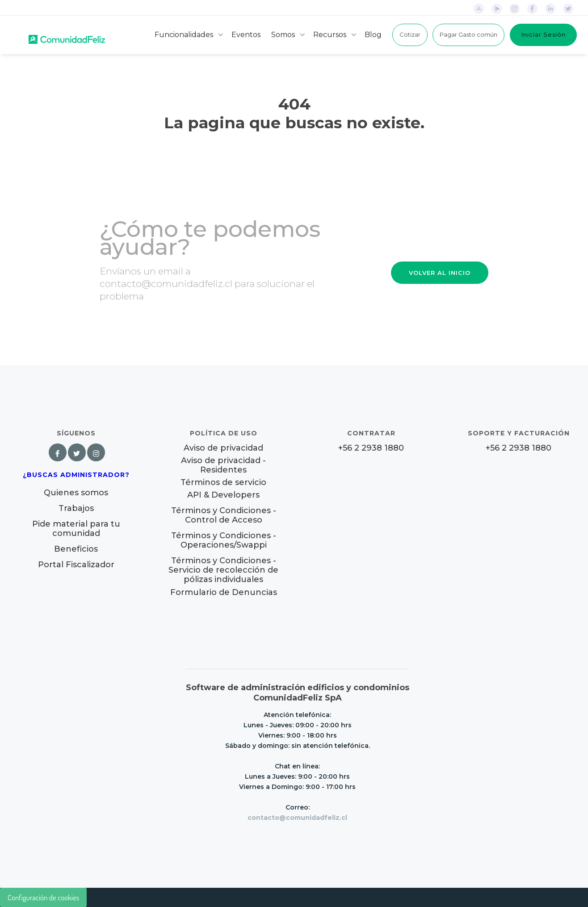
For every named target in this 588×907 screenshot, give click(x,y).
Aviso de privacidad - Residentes (223, 465)
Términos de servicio (223, 483)
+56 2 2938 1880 (371, 448)
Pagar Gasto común (468, 34)
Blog (373, 35)
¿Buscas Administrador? (76, 475)
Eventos (246, 35)
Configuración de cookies (43, 897)
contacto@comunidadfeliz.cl (297, 818)
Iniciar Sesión (544, 34)
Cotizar (410, 34)
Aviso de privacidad (223, 448)
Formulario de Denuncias (224, 592)
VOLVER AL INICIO (440, 273)
